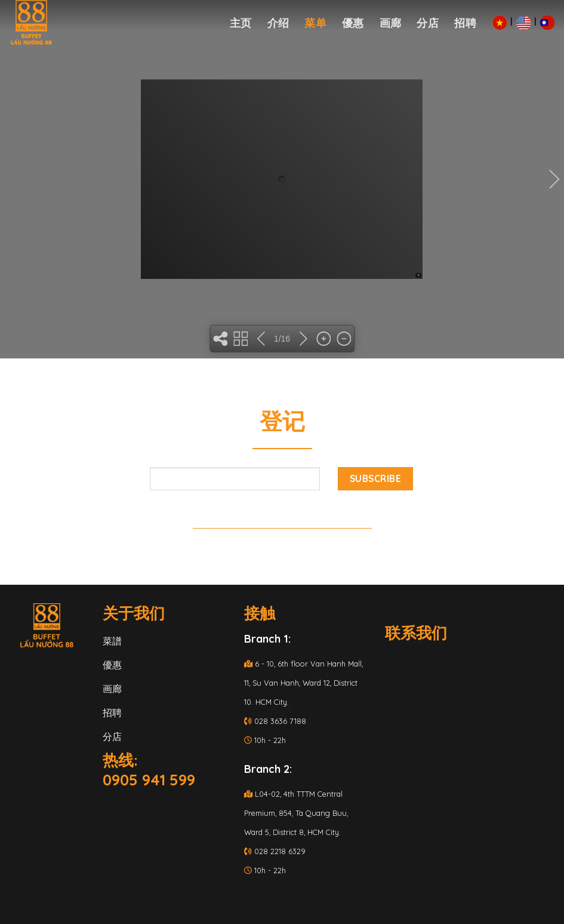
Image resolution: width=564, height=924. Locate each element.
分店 (428, 23)
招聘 (465, 23)
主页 (241, 23)
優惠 (353, 23)
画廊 (391, 23)
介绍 (278, 23)
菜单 (315, 23)
